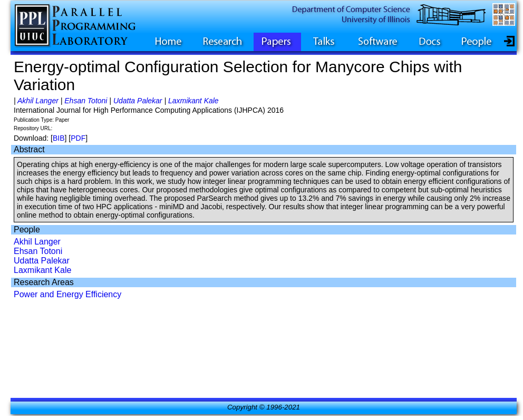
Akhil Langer (38, 101)
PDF (78, 138)
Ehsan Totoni (86, 101)
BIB (59, 138)
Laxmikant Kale (193, 101)
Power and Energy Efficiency (67, 294)
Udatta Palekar (138, 101)
